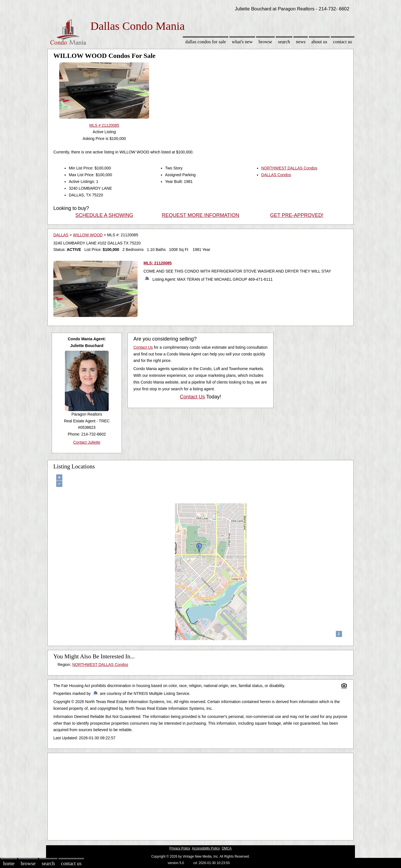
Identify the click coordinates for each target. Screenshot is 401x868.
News (301, 42)
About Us (319, 42)
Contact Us (343, 42)
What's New (242, 42)
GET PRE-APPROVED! (297, 215)
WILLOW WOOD (88, 235)
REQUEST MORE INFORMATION (200, 215)
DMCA (227, 848)
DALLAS (61, 235)
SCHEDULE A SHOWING (104, 215)
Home (9, 864)
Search (284, 42)
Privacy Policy (180, 848)
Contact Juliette (87, 442)
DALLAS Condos (276, 175)
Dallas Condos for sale (206, 42)
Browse (265, 42)
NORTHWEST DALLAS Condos (289, 168)
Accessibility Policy (206, 848)
